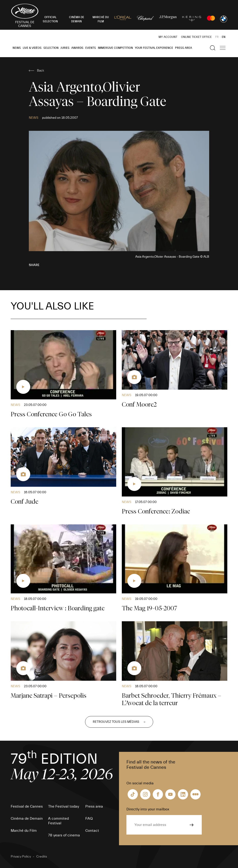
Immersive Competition (115, 48)
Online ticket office (196, 37)
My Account (168, 37)
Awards (77, 48)
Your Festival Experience (154, 48)
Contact (92, 831)
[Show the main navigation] (223, 48)
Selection (51, 48)
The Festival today (64, 806)
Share (34, 265)
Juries (65, 48)
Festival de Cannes (27, 806)
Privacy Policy (21, 857)
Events (91, 48)
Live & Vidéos (32, 48)
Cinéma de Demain (27, 819)
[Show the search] (213, 48)
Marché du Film (24, 831)
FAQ (89, 819)
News (17, 48)
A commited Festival (58, 821)
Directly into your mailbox (148, 809)
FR (217, 37)
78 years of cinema (64, 835)
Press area (183, 48)
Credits (42, 857)
